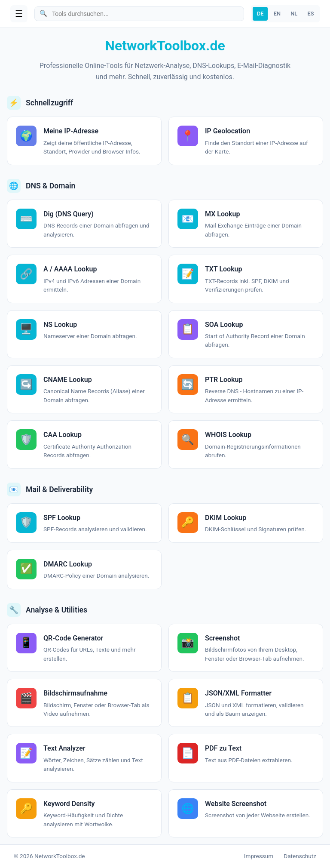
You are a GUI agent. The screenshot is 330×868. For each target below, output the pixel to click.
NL (294, 14)
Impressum (259, 856)
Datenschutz (300, 856)
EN (277, 14)
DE (260, 14)
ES (310, 14)
